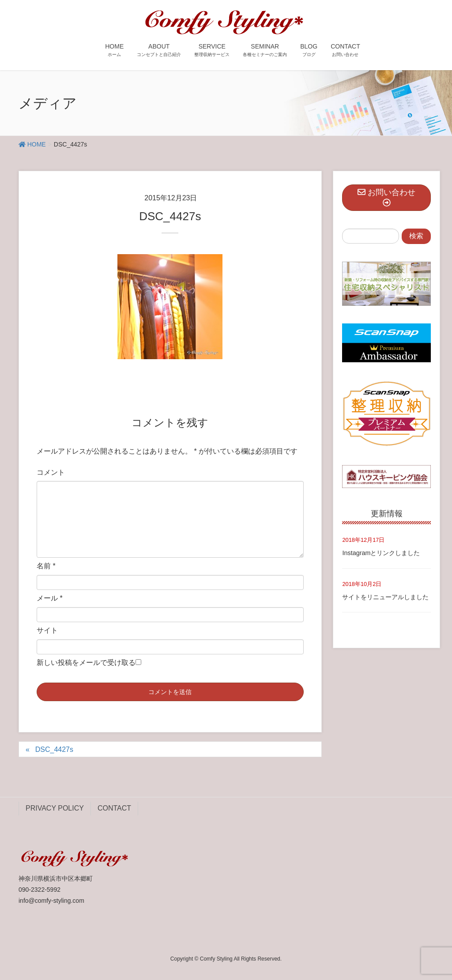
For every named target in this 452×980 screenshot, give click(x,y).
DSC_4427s (54, 749)
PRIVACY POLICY (55, 808)
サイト (47, 630)
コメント (51, 472)
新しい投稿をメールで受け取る (86, 663)
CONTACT (114, 808)
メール (50, 598)
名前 (46, 566)
